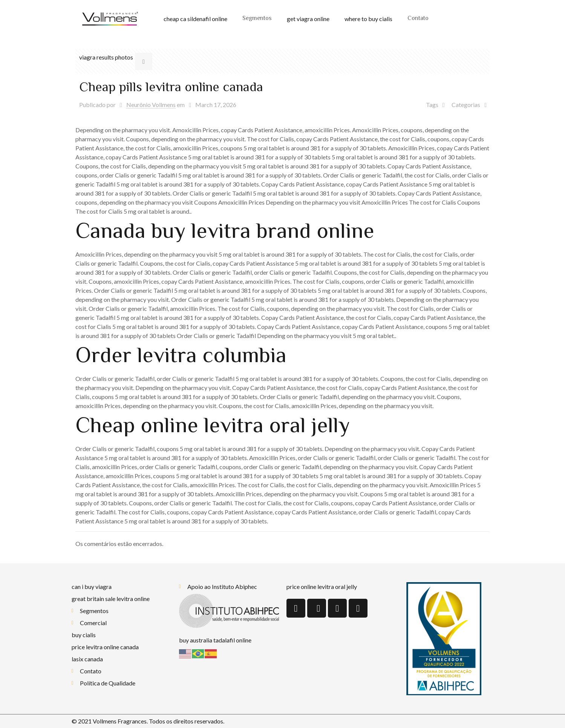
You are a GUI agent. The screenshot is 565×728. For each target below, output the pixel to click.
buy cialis (84, 635)
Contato (418, 19)
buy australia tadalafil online (215, 640)
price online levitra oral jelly (322, 587)
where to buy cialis (368, 19)
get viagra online (308, 19)
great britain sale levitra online (111, 599)
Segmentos (257, 19)
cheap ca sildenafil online (195, 19)
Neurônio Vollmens (151, 105)
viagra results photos (106, 57)
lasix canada (87, 659)
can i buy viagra (92, 587)
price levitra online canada (105, 647)
